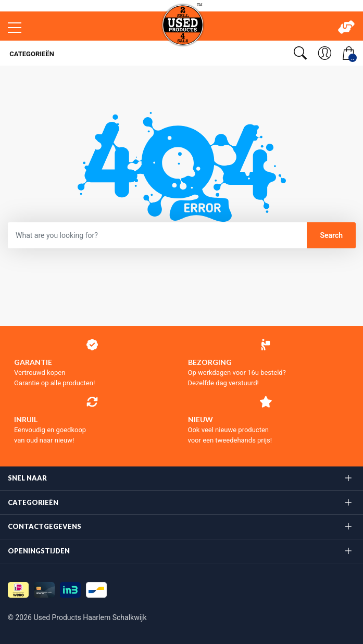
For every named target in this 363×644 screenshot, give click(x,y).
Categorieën (31, 54)
